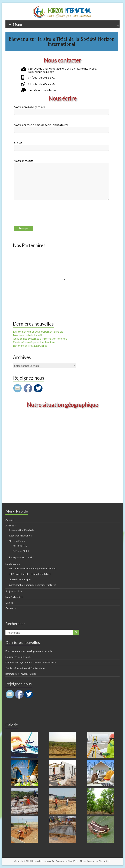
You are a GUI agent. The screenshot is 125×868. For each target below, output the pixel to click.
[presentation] (41, 216)
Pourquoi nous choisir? (21, 557)
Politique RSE (20, 546)
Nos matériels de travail (27, 335)
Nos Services (13, 564)
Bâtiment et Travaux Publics (30, 346)
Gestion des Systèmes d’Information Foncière (40, 338)
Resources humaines (20, 536)
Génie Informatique (20, 579)
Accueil (9, 520)
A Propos (11, 525)
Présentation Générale (22, 530)
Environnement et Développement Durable (33, 568)
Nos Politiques (17, 541)
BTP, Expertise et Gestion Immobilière (30, 574)
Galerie (9, 603)
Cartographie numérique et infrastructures (33, 585)
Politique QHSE (21, 551)
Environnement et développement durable (38, 331)
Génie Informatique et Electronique (34, 342)
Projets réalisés (14, 591)
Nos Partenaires (14, 597)
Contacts (11, 608)
